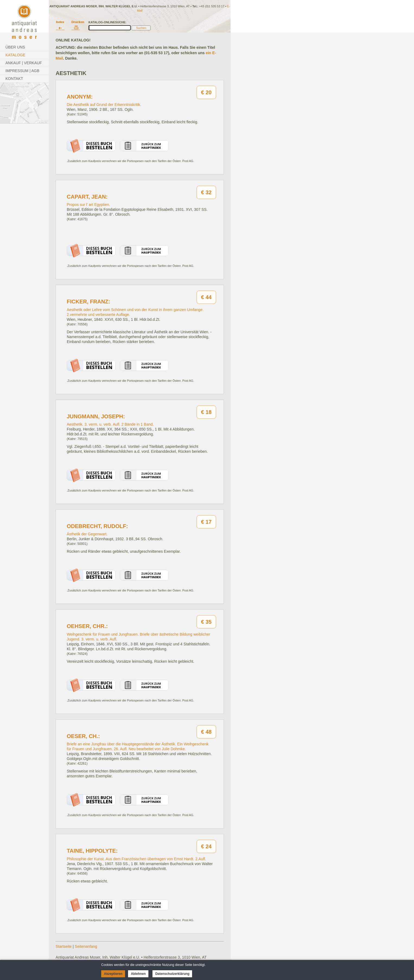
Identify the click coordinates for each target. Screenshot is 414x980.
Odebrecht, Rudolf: (97, 526)
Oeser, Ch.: (83, 736)
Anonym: (80, 97)
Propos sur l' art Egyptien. (88, 205)
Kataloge (15, 55)
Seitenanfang (86, 946)
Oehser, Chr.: (87, 626)
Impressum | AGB (22, 71)
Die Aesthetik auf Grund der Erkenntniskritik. (104, 105)
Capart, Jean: (87, 197)
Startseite (64, 946)
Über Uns (15, 47)
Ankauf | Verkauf (24, 63)
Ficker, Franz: (88, 302)
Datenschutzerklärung (172, 974)
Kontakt (14, 79)
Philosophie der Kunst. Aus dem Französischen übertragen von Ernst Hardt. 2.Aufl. (136, 859)
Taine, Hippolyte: (92, 851)
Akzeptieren (113, 974)
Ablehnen (138, 974)
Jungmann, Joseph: (96, 416)
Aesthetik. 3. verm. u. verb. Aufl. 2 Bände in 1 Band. (110, 424)
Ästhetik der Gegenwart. (87, 534)
